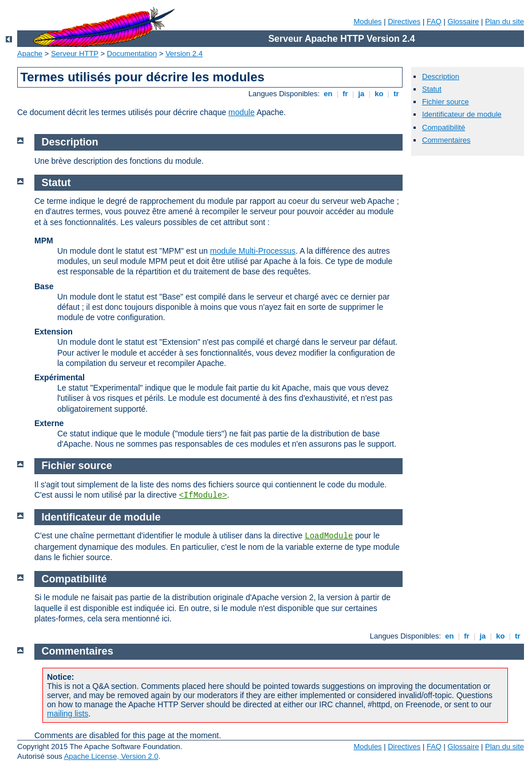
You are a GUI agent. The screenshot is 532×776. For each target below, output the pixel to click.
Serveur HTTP (75, 54)
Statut (432, 89)
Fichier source (446, 102)
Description (441, 76)
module (242, 112)
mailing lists (68, 714)
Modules (367, 21)
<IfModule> (203, 495)
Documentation (132, 54)
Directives (404, 21)
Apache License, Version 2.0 (111, 756)
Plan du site (505, 21)
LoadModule (329, 536)
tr (397, 94)
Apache (30, 54)
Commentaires (446, 140)
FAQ (434, 21)
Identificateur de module (462, 114)
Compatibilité (444, 127)
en (328, 94)
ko (379, 94)
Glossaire (464, 21)
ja (361, 94)
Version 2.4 (184, 54)
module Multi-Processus (253, 251)
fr (346, 94)
